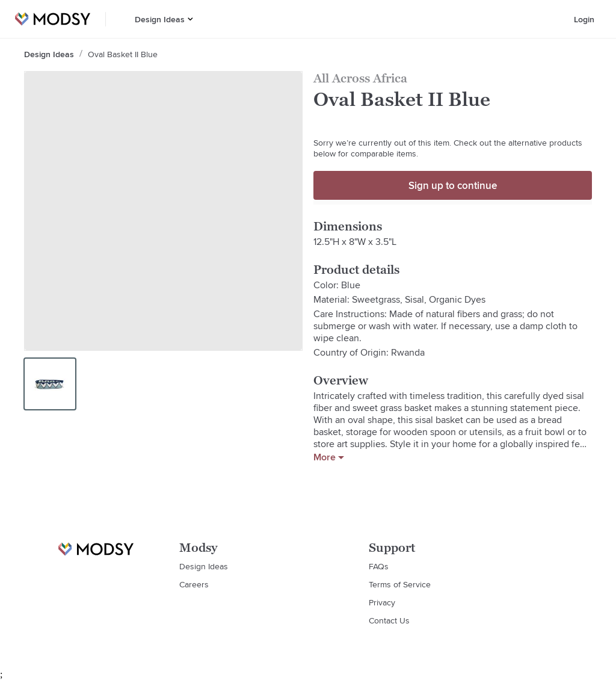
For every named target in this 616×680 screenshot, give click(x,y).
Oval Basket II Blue (123, 54)
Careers (194, 584)
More (329, 457)
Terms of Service (400, 584)
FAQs (379, 566)
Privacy (382, 602)
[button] (190, 19)
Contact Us (389, 620)
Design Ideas (160, 19)
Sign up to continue (453, 185)
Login (584, 19)
